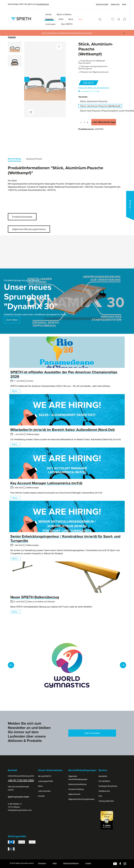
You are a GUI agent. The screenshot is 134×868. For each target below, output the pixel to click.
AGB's (55, 863)
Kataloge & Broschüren (108, 786)
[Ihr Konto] (119, 19)
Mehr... (15, 391)
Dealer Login (115, 4)
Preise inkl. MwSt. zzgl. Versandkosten (94, 88)
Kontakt (41, 796)
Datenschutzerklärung (77, 784)
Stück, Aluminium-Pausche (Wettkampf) (100, 106)
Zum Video (12, 320)
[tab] (14, 159)
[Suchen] (100, 19)
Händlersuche (104, 791)
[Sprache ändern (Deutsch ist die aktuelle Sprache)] (91, 4)
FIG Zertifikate (104, 781)
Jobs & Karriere (44, 791)
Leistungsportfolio (46, 781)
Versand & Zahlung (76, 789)
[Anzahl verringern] (81, 122)
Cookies (88, 863)
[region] (37, 79)
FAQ (100, 796)
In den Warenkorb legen (104, 122)
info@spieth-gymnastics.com (20, 810)
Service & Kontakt (102, 4)
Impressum (42, 863)
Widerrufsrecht (74, 794)
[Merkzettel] (113, 19)
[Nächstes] (63, 79)
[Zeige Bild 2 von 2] (47, 113)
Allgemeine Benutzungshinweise (29, 229)
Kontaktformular (22, 787)
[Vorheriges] (27, 79)
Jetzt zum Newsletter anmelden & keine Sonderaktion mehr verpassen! (67, 33)
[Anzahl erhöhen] (88, 122)
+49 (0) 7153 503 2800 (21, 780)
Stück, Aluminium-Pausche (94, 101)
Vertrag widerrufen (106, 801)
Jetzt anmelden (92, 733)
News (124, 4)
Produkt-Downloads (22, 217)
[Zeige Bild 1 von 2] (43, 113)
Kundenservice (43, 4)
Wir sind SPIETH (45, 776)
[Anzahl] (84, 122)
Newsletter (103, 776)
